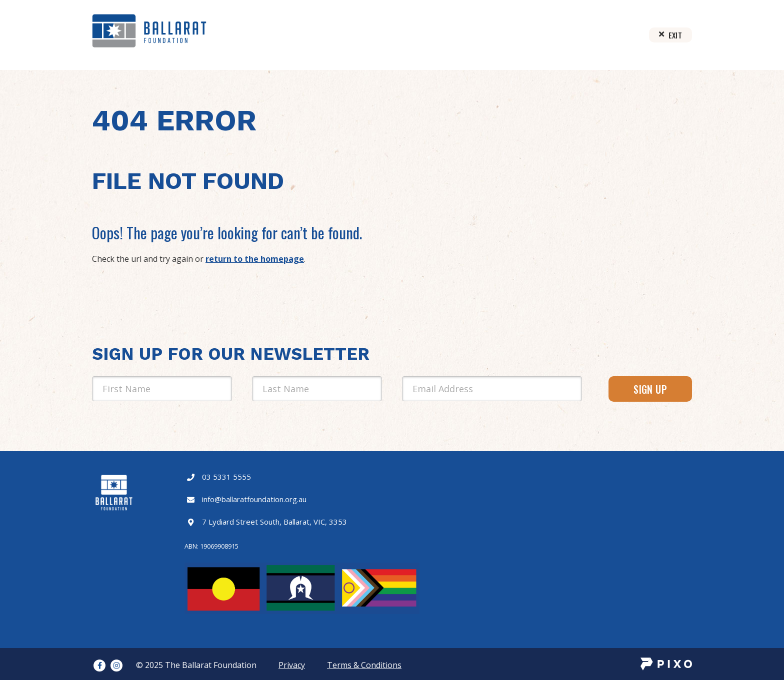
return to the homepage (255, 259)
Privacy (292, 665)
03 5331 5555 (226, 477)
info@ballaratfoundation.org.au (254, 499)
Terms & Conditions (364, 665)
